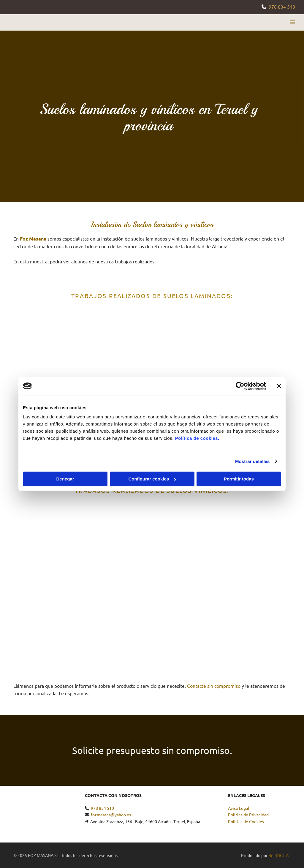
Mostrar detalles (252, 461)
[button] (202, 23)
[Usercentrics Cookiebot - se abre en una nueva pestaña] (240, 386)
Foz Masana (33, 239)
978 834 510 (282, 7)
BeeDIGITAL (280, 855)
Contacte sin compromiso (214, 686)
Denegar (65, 479)
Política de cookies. (197, 438)
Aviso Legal (239, 808)
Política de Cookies (246, 821)
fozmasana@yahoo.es (111, 815)
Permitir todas (239, 479)
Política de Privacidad (248, 815)
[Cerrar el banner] (279, 386)
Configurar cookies (152, 479)
